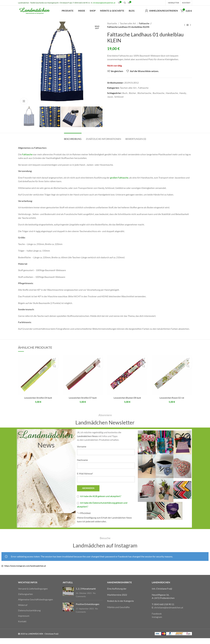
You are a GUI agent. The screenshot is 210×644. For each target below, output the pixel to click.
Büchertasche (144, 99)
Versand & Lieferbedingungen (33, 594)
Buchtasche (159, 99)
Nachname (82, 466)
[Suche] (124, 3)
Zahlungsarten (25, 600)
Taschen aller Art (128, 29)
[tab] (73, 143)
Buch (125, 99)
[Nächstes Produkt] (190, 31)
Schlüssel (119, 102)
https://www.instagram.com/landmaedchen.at (25, 571)
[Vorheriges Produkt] (185, 31)
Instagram (157, 623)
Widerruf (23, 611)
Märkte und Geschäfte (118, 613)
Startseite (112, 29)
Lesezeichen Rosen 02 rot (172, 404)
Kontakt (22, 627)
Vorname (82, 452)
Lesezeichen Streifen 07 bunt (83, 404)
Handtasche (172, 99)
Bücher (132, 99)
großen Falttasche (119, 183)
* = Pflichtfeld (84, 519)
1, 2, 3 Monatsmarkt (86, 594)
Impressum (24, 622)
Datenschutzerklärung (29, 616)
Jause (110, 102)
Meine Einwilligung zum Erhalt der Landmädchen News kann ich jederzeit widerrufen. (104, 525)
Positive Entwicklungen (88, 610)
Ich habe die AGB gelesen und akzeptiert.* (101, 502)
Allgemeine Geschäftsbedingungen (36, 605)
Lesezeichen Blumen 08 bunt (127, 404)
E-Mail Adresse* (85, 479)
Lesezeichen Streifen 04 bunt (38, 404)
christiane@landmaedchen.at (104, 3)
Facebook (157, 619)
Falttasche (144, 29)
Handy (183, 99)
